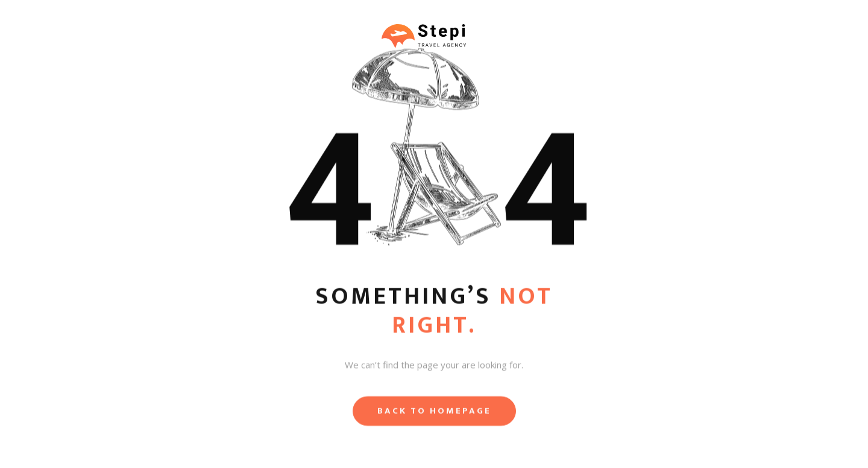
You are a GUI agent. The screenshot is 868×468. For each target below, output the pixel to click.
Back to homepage (434, 413)
